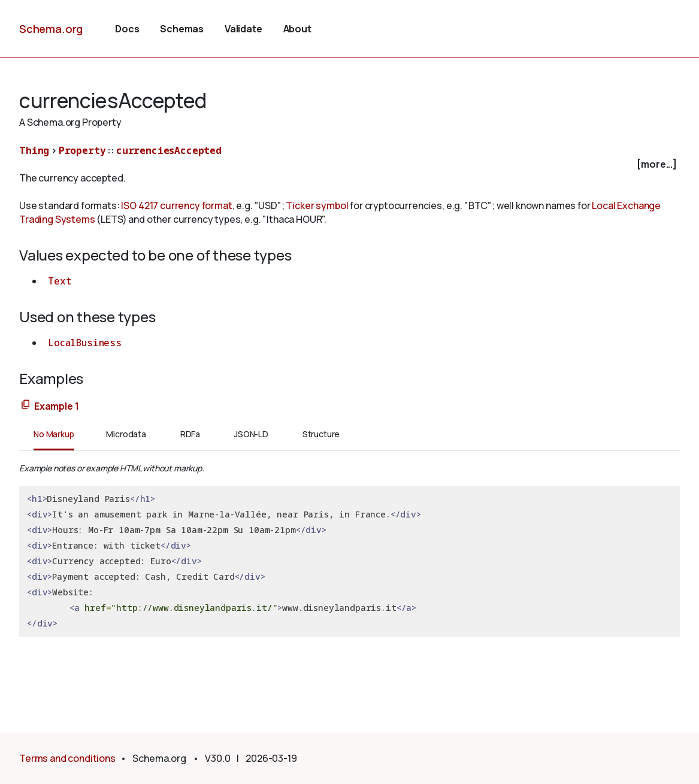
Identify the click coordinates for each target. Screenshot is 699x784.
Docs (127, 29)
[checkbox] (349, 164)
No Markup (54, 434)
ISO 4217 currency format (176, 205)
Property (82, 150)
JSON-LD (251, 434)
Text (59, 281)
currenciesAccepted (169, 150)
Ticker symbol (317, 205)
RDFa (190, 434)
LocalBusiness (85, 343)
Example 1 (57, 406)
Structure (321, 434)
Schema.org (51, 29)
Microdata (126, 434)
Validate (243, 29)
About (297, 29)
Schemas (182, 29)
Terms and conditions (67, 758)
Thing (34, 150)
